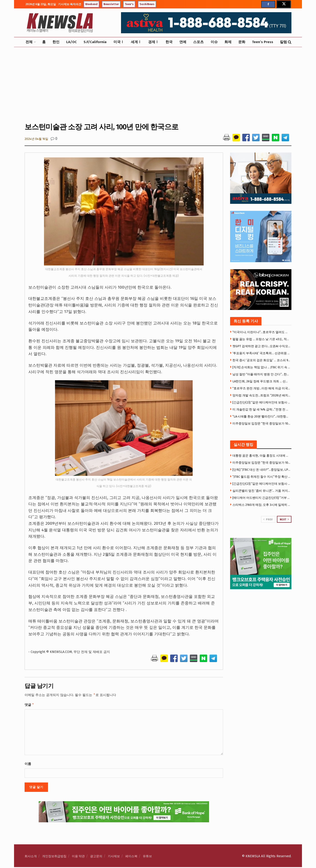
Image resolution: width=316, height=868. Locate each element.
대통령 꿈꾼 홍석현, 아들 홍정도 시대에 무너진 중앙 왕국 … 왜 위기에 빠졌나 (261, 456)
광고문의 (96, 857)
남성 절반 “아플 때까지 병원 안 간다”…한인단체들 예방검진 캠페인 (261, 374)
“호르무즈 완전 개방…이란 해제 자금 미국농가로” (261, 388)
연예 (183, 42)
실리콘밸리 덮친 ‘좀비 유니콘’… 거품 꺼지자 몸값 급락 (261, 491)
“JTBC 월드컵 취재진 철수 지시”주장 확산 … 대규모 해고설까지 (261, 477)
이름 (28, 765)
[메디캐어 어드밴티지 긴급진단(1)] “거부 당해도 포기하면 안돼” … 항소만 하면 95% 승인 (261, 498)
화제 (228, 42)
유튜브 (147, 857)
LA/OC (72, 42)
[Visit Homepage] (60, 23)
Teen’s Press (263, 42)
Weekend (91, 4)
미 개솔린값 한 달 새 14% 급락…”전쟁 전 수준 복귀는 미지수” (261, 409)
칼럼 (283, 42)
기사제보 (114, 857)
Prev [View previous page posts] (268, 519)
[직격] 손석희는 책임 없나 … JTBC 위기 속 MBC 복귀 (261, 367)
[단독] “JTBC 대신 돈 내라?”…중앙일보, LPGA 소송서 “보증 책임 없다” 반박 (261, 470)
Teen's (129, 4)
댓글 (29, 705)
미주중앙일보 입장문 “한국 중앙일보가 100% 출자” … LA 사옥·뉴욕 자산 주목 (261, 423)
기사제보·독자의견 (70, 4)
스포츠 (198, 42)
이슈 (214, 42)
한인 (56, 42)
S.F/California (95, 42)
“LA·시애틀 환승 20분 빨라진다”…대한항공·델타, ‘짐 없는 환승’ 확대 (261, 416)
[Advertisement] (158, 84)
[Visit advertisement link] (261, 564)
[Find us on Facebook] (268, 4)
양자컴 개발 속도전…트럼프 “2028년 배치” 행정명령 (261, 395)
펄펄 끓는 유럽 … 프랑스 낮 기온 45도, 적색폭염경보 (261, 339)
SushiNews (147, 4)
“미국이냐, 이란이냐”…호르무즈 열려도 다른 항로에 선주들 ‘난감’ (261, 332)
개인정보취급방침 (54, 857)
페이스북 (131, 857)
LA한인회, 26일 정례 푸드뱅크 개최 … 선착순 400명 (261, 381)
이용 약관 (78, 857)
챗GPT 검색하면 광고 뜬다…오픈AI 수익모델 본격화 (261, 346)
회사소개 (31, 857)
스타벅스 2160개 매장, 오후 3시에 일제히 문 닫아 (261, 505)
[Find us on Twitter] (283, 4)
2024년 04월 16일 (36, 139)
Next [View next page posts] (284, 519)
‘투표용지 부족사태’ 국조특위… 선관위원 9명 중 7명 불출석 (261, 353)
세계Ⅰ (136, 42)
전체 (29, 42)
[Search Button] (290, 42)
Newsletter (111, 4)
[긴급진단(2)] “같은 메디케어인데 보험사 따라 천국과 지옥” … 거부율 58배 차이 (261, 402)
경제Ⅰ (153, 42)
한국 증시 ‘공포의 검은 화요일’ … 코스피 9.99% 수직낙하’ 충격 (261, 360)
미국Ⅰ (119, 42)
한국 (169, 42)
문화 (242, 42)
